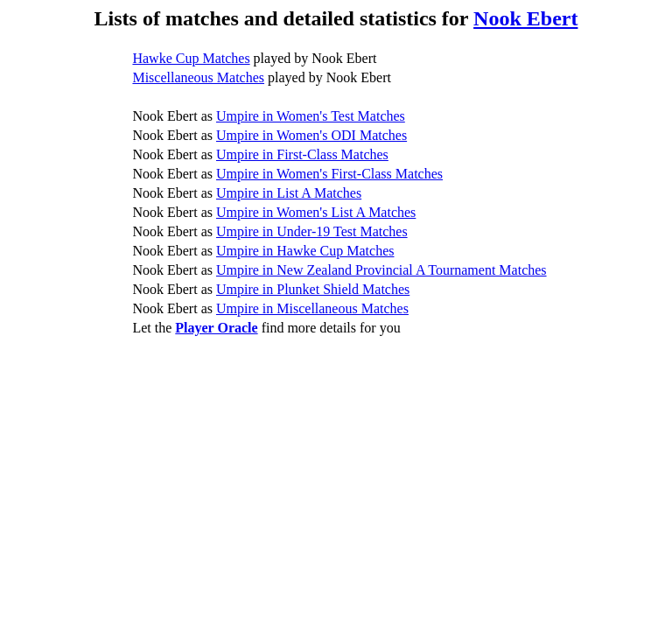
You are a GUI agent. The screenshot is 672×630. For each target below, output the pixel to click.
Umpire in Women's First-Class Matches (329, 174)
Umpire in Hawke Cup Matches (305, 251)
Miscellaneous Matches (198, 77)
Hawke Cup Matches (191, 58)
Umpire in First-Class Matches (302, 154)
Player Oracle (216, 328)
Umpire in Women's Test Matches (311, 116)
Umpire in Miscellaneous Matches (312, 308)
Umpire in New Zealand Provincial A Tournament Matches (381, 270)
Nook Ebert (525, 18)
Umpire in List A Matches (289, 193)
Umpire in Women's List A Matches (316, 212)
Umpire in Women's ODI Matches (311, 135)
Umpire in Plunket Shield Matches (313, 289)
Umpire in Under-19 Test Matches (312, 231)
